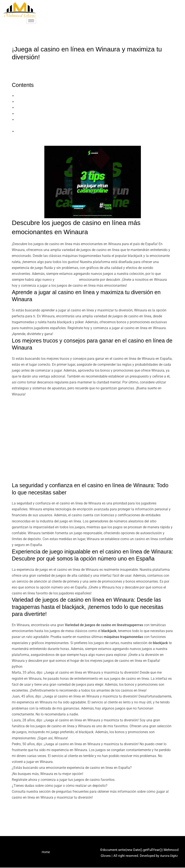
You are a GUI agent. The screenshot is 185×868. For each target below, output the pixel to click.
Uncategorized (25, 66)
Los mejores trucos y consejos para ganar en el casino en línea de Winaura (73, 108)
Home (46, 853)
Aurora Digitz (169, 856)
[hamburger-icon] (31, 21)
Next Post (170, 817)
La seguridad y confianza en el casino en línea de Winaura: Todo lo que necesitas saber (83, 114)
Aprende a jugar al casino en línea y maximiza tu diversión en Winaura (70, 102)
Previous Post (19, 817)
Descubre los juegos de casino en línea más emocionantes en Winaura (70, 96)
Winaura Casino (67, 280)
